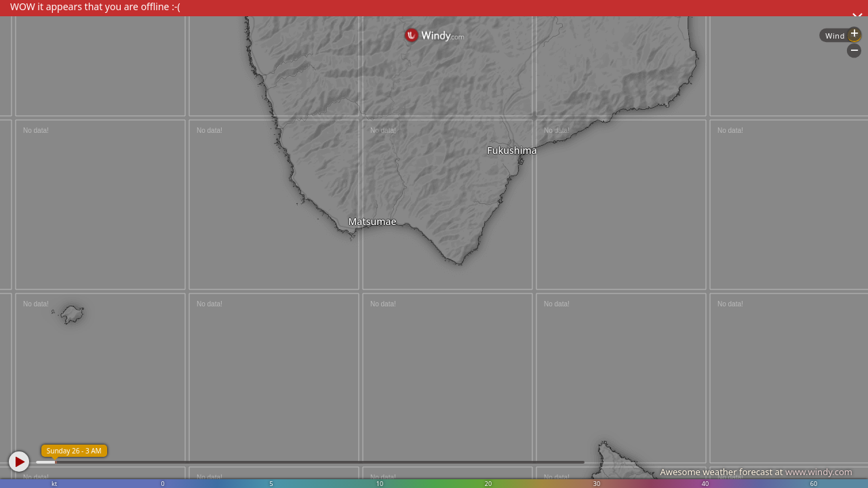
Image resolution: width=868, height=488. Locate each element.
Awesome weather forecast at (756, 472)
